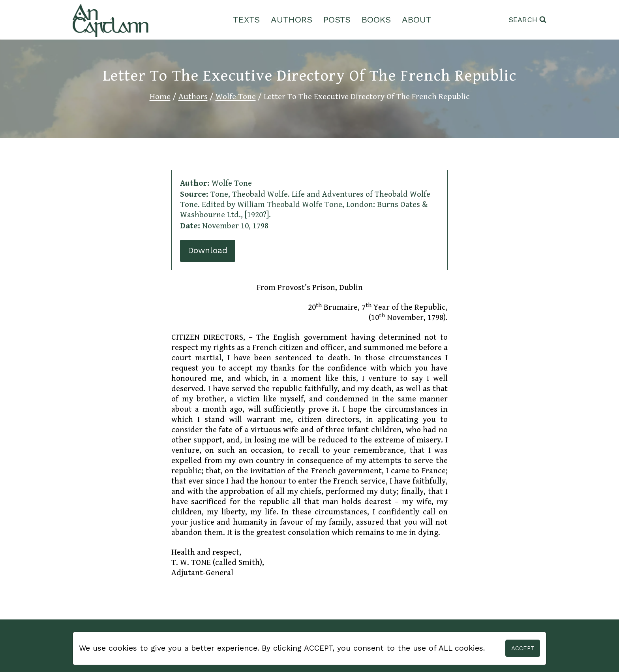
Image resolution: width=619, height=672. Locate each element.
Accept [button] (523, 648)
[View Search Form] (527, 20)
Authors (292, 20)
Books (376, 20)
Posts (337, 20)
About (417, 20)
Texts (246, 20)
